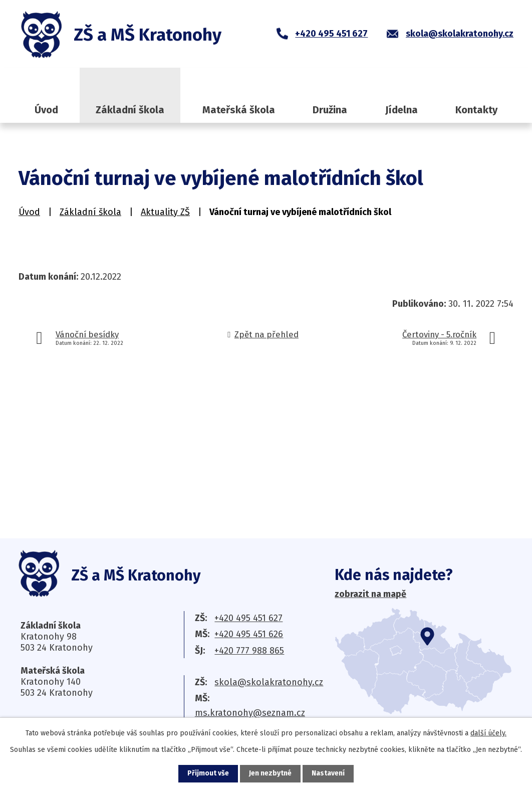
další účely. (488, 733)
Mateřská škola (239, 110)
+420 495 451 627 (248, 618)
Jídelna (402, 110)
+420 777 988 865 (249, 651)
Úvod (46, 110)
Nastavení (328, 774)
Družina (330, 110)
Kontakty (476, 110)
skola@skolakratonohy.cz (269, 682)
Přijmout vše (208, 774)
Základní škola (130, 110)
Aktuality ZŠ (165, 212)
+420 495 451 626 (249, 634)
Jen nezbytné (270, 774)
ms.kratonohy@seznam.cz (250, 713)
